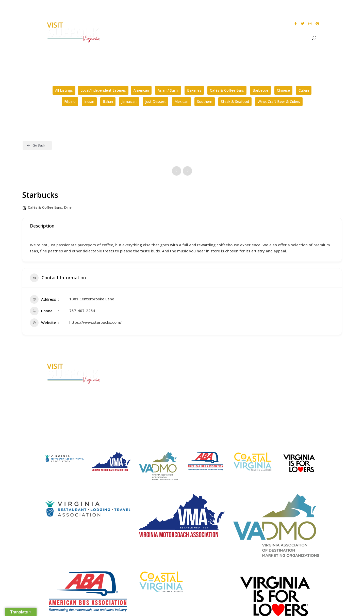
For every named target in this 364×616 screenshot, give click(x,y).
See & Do (224, 38)
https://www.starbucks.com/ (95, 322)
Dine (268, 38)
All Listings (64, 90)
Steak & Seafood (235, 101)
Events (248, 38)
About (200, 38)
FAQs (194, 365)
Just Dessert (155, 101)
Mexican (181, 101)
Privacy (268, 384)
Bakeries (194, 90)
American (141, 90)
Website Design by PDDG (283, 393)
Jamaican (129, 101)
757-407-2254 (82, 311)
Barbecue (260, 90)
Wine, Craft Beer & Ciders (279, 101)
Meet (300, 38)
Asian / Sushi (168, 90)
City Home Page (276, 365)
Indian (89, 101)
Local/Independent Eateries (103, 90)
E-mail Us (125, 399)
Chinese (283, 90)
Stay (281, 38)
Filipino (70, 101)
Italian (108, 101)
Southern (205, 101)
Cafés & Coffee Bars (227, 90)
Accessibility (273, 374)
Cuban (304, 90)
